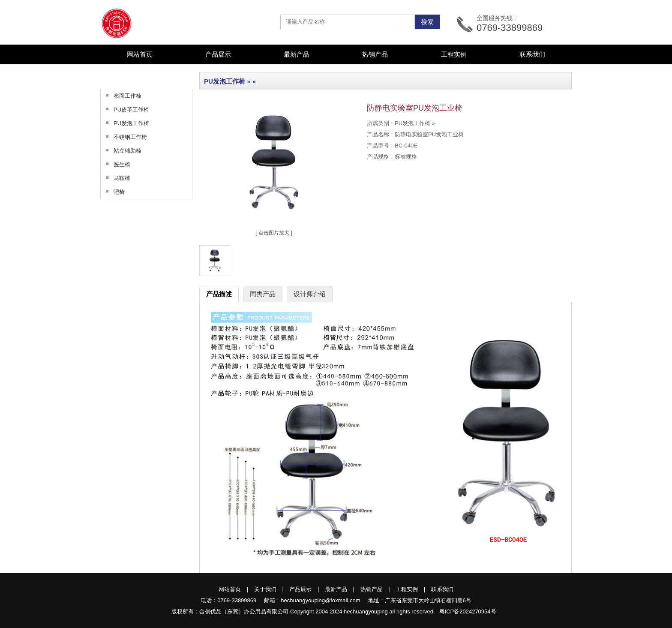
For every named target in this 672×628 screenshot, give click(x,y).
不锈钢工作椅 (124, 137)
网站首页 (140, 54)
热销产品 (375, 54)
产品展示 (300, 589)
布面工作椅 (121, 96)
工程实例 (454, 54)
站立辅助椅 (121, 150)
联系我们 (532, 54)
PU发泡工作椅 (125, 123)
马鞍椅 (115, 178)
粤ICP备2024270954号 (468, 611)
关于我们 (265, 589)
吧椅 (113, 192)
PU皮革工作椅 (125, 109)
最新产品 (297, 54)
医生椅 (115, 164)
